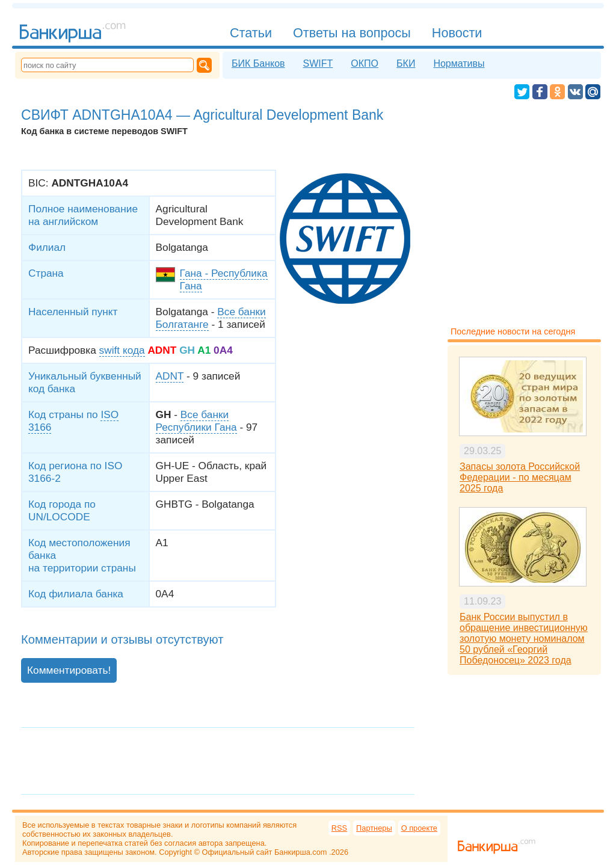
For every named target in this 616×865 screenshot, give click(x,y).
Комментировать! (69, 670)
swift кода (122, 350)
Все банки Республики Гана (196, 421)
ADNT (170, 376)
